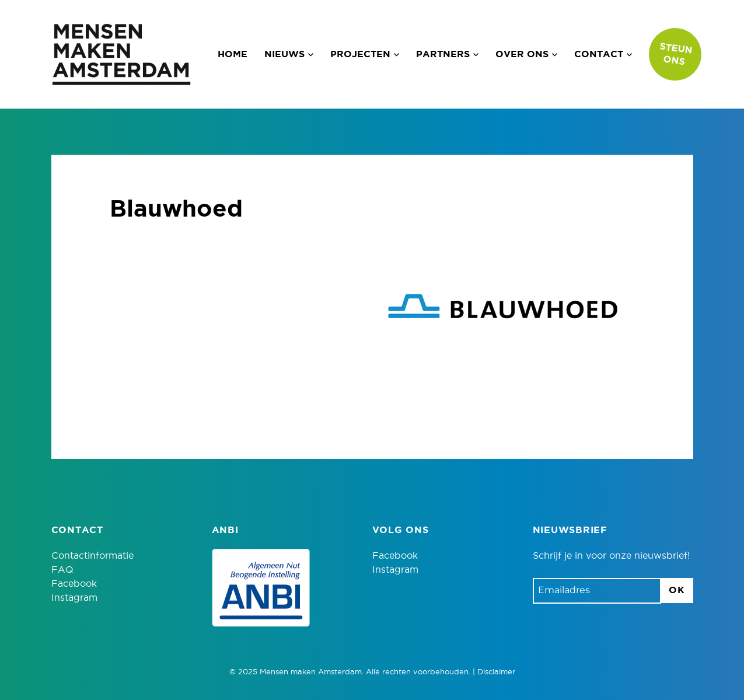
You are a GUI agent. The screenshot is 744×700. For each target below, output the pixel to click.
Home (233, 54)
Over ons (522, 54)
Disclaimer (496, 672)
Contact (599, 54)
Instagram (74, 598)
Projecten (360, 54)
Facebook (74, 584)
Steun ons (676, 54)
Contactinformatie (92, 556)
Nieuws (284, 54)
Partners (443, 54)
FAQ (62, 570)
